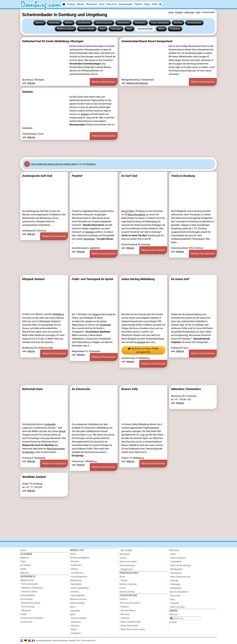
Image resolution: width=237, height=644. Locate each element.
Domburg (71, 4)
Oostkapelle (105, 325)
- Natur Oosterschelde (130, 622)
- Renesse (124, 607)
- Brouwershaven (128, 611)
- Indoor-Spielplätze (79, 588)
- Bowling (74, 592)
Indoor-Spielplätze (160, 23)
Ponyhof (77, 176)
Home (23, 550)
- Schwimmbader (78, 618)
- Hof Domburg (27, 607)
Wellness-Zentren (66, 29)
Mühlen (69, 23)
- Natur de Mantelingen (180, 565)
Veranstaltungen (126, 4)
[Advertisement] (111, 149)
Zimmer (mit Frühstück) (32, 618)
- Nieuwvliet (175, 596)
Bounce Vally (130, 389)
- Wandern (75, 626)
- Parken (123, 580)
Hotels (23, 614)
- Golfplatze (75, 633)
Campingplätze (28, 595)
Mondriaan (125, 554)
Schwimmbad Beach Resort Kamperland (147, 41)
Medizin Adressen (128, 584)
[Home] (64, 4)
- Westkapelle (176, 569)
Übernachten (92, 4)
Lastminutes (26, 622)
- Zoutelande (175, 573)
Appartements (27, 580)
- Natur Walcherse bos (180, 577)
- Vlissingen (175, 584)
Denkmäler (54, 23)
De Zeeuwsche (81, 389)
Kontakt (173, 622)
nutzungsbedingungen (44, 641)
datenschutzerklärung (60, 641)
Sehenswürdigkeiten (80, 558)
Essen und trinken (128, 562)
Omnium (28, 92)
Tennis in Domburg (183, 176)
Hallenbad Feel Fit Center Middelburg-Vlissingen (53, 41)
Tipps (23, 562)
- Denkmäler (76, 565)
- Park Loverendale (29, 584)
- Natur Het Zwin (177, 607)
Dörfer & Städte (87, 29)
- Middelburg (175, 588)
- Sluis (172, 599)
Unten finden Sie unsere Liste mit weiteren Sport (54, 164)
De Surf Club (129, 176)
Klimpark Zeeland (33, 279)
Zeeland (85, 114)
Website (31, 83)
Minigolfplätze (194, 23)
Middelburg (58, 314)
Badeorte (25, 558)
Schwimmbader (145, 29)
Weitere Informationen (104, 82)
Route (122, 577)
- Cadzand (174, 603)
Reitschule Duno (32, 389)
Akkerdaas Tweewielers (186, 389)
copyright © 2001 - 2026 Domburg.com (82, 641)
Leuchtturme (84, 23)
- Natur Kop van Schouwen (132, 629)
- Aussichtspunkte (79, 577)
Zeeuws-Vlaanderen (179, 592)
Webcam (80, 4)
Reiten (161, 29)
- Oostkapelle (176, 562)
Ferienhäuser (27, 599)
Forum (123, 588)
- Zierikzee (124, 618)
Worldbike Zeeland (34, 477)
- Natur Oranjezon (178, 558)
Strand (102, 4)
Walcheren (174, 550)
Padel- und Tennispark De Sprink (93, 279)
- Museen (74, 562)
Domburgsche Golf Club (37, 176)
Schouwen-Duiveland (130, 603)
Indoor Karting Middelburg (138, 279)
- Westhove (26, 611)
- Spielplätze (76, 584)
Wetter (155, 4)
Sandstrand (89, 239)
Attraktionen (123, 23)
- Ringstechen (126, 569)
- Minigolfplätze (77, 596)
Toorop (123, 558)
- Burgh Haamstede (129, 626)
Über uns (174, 614)
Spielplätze (140, 23)
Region (147, 4)
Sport (129, 29)
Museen (40, 23)
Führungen (116, 29)
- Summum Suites (29, 592)
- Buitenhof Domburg (30, 603)
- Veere (173, 554)
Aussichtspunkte (104, 23)
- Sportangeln (126, 550)
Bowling (178, 23)
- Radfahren (75, 622)
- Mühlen (74, 569)
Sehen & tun (111, 4)
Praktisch (138, 4)
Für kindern (26, 565)
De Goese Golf (180, 279)
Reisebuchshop (127, 592)
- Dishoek (174, 581)
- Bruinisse (125, 614)
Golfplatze (175, 29)
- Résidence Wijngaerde (32, 588)
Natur (102, 29)
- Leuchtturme (77, 573)
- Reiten (74, 630)
